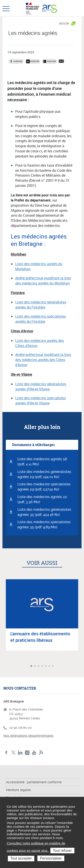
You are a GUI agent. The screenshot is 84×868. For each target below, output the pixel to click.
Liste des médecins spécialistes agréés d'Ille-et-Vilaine (41, 401)
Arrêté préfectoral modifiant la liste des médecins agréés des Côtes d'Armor (43, 360)
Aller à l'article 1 (32, 666)
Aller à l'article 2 (35, 666)
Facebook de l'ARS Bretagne (6, 753)
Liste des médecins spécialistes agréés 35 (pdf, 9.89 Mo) (44, 525)
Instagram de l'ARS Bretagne (27, 753)
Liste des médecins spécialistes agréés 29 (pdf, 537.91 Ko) (44, 487)
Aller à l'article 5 (46, 666)
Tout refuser (62, 851)
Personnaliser (51, 858)
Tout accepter (21, 858)
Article (64, 23)
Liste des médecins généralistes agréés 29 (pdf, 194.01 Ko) (44, 474)
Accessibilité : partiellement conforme (34, 782)
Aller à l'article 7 (53, 666)
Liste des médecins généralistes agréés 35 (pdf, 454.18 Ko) (44, 512)
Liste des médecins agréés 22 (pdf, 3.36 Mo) (42, 499)
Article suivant (80, 666)
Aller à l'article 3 (39, 666)
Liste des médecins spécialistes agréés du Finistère (41, 319)
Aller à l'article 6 (50, 666)
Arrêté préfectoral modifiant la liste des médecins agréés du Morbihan (43, 281)
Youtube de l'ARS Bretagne (34, 753)
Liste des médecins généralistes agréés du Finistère (41, 305)
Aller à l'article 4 (43, 666)
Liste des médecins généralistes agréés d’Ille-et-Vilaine (41, 387)
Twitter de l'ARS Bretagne (13, 753)
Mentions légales (18, 790)
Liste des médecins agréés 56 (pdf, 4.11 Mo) (42, 462)
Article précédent (4, 666)
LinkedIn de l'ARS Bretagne (20, 753)
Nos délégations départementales (28, 736)
